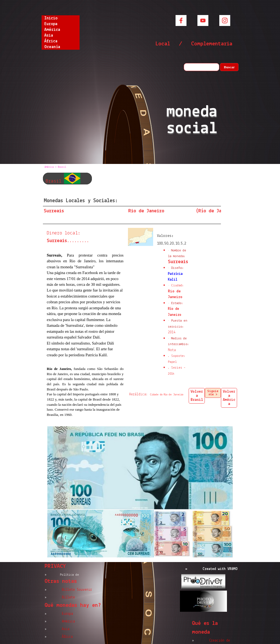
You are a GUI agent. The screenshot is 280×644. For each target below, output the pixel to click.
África (51, 41)
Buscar (229, 67)
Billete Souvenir (77, 590)
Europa (51, 24)
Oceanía (52, 47)
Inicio (51, 18)
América (52, 30)
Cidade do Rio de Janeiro (167, 395)
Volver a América (229, 398)
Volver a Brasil (197, 396)
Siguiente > (213, 393)
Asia (49, 36)
